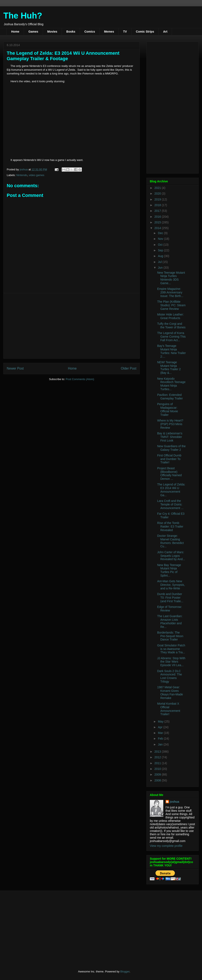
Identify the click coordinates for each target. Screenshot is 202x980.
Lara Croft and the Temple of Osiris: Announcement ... (170, 504)
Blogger (125, 971)
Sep (161, 250)
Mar (161, 733)
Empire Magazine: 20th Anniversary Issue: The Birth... (170, 292)
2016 (158, 217)
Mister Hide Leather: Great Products (170, 316)
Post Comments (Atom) (80, 379)
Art (165, 32)
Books (71, 32)
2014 (158, 228)
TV (125, 32)
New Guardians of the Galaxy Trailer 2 (171, 448)
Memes (109, 32)
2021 (158, 188)
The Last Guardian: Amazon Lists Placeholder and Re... (170, 621)
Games (33, 32)
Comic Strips (145, 32)
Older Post (129, 368)
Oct (161, 245)
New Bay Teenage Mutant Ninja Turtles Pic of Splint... (169, 570)
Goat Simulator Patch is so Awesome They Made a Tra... (171, 649)
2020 (158, 194)
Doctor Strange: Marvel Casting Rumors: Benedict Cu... (170, 541)
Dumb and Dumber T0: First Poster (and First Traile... (170, 598)
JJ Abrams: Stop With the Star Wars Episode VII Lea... (171, 662)
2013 (158, 752)
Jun (161, 268)
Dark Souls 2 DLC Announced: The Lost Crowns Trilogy (170, 676)
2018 (158, 205)
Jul (160, 262)
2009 (158, 774)
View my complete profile (166, 846)
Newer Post (15, 368)
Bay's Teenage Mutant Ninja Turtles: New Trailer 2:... (171, 351)
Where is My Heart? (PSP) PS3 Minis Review (170, 424)
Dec (161, 233)
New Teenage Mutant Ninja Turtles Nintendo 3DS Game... (171, 278)
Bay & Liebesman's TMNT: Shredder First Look (170, 437)
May (161, 721)
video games (37, 175)
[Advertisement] (72, 326)
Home (15, 32)
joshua (175, 802)
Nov (161, 239)
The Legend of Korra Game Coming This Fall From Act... (171, 337)
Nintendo (22, 175)
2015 (158, 222)
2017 (158, 211)
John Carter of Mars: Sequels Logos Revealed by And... (171, 556)
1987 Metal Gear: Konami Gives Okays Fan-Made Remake (170, 692)
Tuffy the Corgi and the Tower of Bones (171, 326)
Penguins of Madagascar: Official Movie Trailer (168, 409)
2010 (158, 769)
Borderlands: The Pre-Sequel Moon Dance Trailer (170, 636)
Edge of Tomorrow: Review (169, 609)
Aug (161, 256)
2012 (158, 757)
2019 (158, 199)
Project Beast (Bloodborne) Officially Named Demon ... (169, 473)
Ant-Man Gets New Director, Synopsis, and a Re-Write (171, 585)
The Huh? (23, 16)
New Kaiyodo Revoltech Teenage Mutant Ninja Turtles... (171, 384)
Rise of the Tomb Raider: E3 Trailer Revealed (170, 526)
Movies (52, 32)
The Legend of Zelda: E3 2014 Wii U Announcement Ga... (171, 490)
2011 (158, 763)
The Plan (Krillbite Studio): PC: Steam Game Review (171, 305)
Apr (161, 727)
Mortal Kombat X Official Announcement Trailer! (169, 709)
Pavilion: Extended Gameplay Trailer (170, 397)
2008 (158, 780)
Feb (161, 739)
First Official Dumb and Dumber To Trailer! (169, 459)
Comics (90, 32)
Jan (161, 744)
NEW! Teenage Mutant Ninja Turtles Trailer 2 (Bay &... (169, 367)
